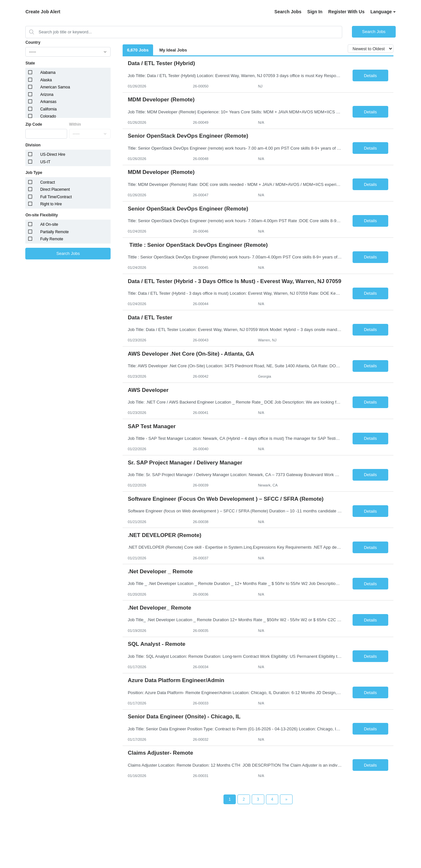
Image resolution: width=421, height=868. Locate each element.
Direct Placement (55, 189)
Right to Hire (51, 204)
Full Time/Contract (56, 197)
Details (370, 76)
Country (33, 42)
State (30, 63)
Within (75, 124)
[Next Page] (286, 799)
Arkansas (48, 102)
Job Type (34, 173)
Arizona (47, 95)
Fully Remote (52, 239)
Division (33, 145)
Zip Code (34, 124)
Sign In (315, 12)
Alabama (48, 73)
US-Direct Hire (53, 154)
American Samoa (55, 87)
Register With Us (346, 12)
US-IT (45, 162)
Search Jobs (288, 12)
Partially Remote (54, 232)
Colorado (48, 116)
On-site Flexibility (42, 215)
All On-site (49, 224)
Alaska (46, 80)
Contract (48, 182)
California (48, 109)
